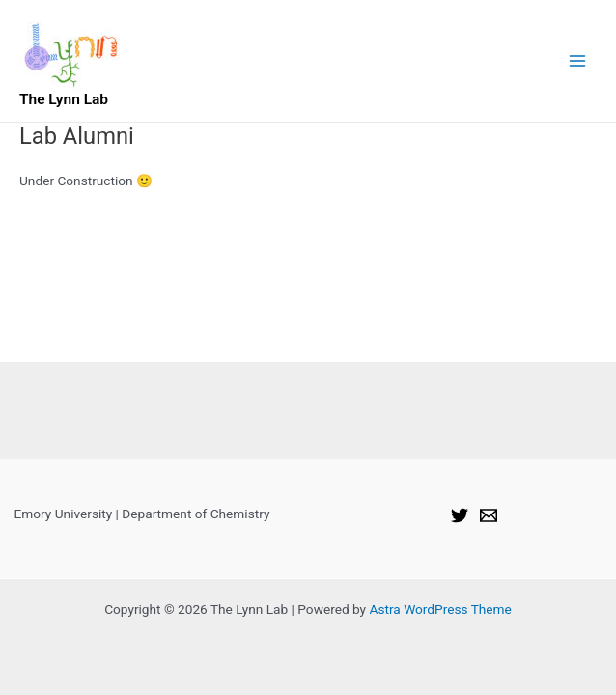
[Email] (489, 515)
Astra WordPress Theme (440, 609)
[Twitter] (460, 515)
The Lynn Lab (64, 99)
